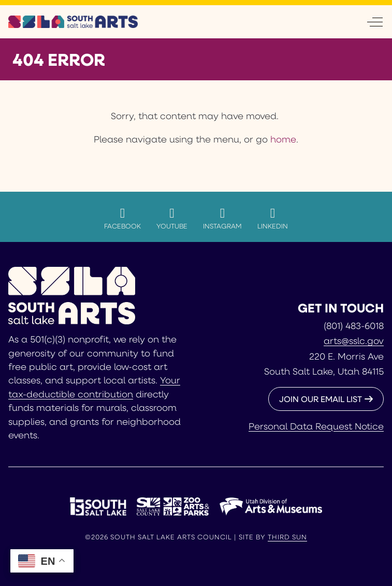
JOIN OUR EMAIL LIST (321, 399)
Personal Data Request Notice (316, 426)
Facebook (122, 218)
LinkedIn (273, 218)
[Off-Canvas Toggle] (375, 22)
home (283, 139)
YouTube (172, 218)
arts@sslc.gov (354, 340)
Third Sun (287, 537)
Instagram (222, 218)
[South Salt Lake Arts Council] (73, 22)
